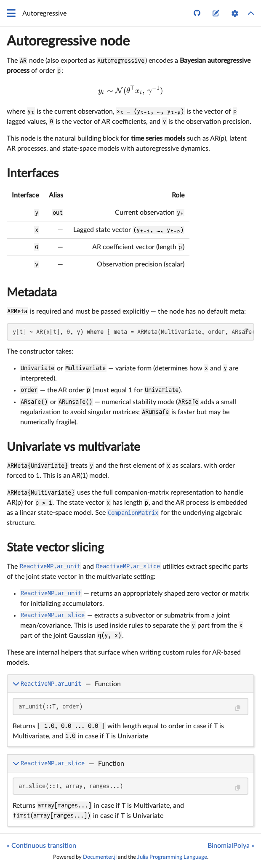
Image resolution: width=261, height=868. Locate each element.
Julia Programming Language (172, 857)
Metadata (32, 293)
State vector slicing (55, 548)
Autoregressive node (68, 41)
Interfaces (33, 173)
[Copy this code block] (246, 331)
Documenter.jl (100, 857)
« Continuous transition (41, 846)
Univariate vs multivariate (73, 447)
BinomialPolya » (231, 846)
